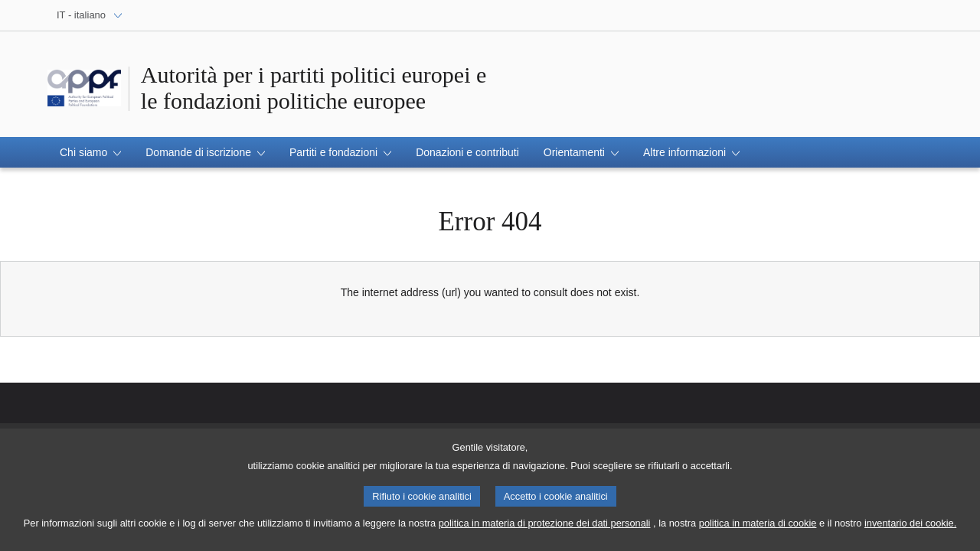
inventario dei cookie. (910, 528)
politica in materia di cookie (758, 528)
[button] (90, 152)
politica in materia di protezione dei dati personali (545, 528)
